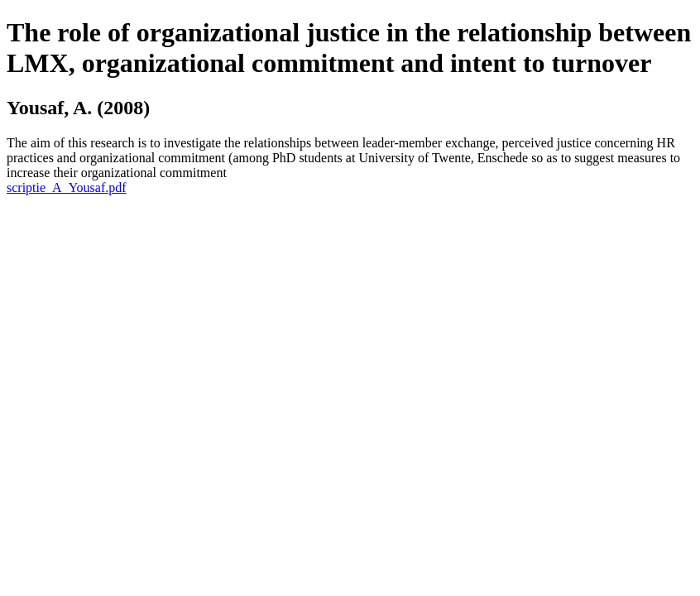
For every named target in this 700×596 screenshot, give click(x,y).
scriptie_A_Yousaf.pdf (67, 187)
